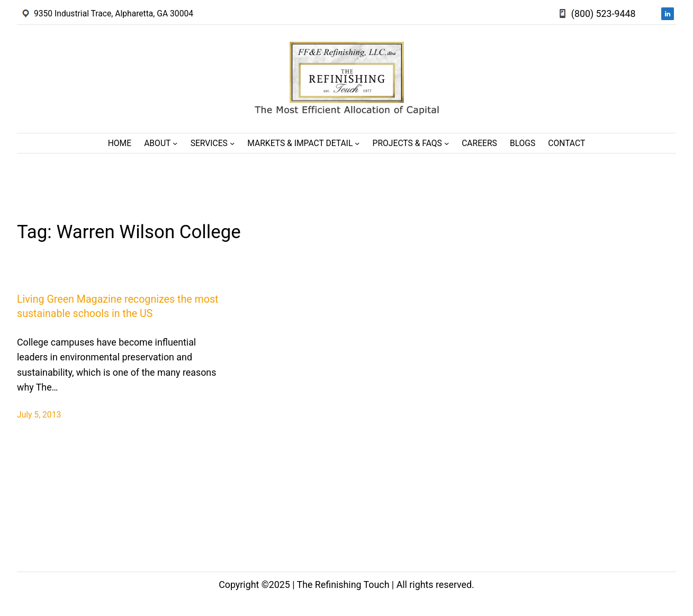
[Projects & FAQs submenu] (447, 143)
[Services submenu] (232, 143)
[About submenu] (175, 143)
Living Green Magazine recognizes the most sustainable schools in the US (118, 307)
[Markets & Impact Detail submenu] (357, 143)
